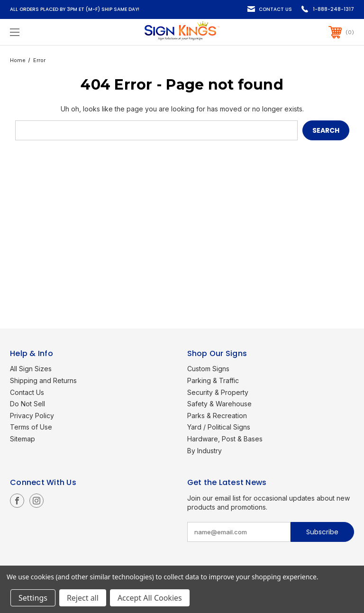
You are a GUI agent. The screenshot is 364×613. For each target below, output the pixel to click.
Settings (33, 598)
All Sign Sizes (31, 369)
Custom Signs (208, 369)
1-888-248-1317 (333, 9)
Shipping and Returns (43, 380)
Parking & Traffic (213, 380)
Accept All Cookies (150, 598)
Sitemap (23, 439)
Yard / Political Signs (219, 427)
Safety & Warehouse (219, 404)
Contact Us (275, 9)
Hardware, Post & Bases (225, 439)
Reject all (83, 598)
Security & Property (218, 392)
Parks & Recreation (217, 416)
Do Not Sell (27, 404)
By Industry (205, 451)
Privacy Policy (32, 416)
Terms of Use (31, 427)
